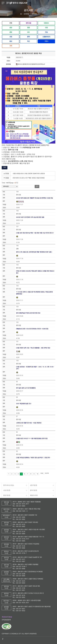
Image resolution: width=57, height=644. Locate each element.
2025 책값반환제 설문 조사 (24, 404)
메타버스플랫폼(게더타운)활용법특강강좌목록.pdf (30, 64)
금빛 (11, 32)
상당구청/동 (34, 485)
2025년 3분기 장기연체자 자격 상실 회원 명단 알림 (30, 217)
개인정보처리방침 (7, 617)
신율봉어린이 (46, 37)
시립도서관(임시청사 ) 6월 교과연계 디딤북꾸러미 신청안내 (29, 174)
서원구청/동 (7, 490)
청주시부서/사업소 (9, 485)
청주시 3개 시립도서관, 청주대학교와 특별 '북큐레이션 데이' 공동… (34, 252)
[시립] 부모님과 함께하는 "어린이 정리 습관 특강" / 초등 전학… (34, 458)
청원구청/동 (7, 495)
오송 (46, 32)
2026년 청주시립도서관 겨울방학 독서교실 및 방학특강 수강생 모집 (34, 198)
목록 (5, 167)
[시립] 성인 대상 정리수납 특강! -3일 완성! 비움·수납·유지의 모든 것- (35, 233)
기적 (11, 46)
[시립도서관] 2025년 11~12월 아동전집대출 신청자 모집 (32, 439)
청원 (28, 28)
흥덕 (28, 37)
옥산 (28, 41)
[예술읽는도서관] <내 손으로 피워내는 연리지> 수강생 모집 (32, 329)
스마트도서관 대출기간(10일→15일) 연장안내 (29, 423)
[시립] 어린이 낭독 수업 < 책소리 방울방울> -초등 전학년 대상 (33, 348)
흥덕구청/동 (34, 490)
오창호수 (46, 23)
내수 (28, 32)
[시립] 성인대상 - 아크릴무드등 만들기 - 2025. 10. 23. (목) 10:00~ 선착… (35, 368)
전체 (11, 23)
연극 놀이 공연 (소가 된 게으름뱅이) (26, 388)
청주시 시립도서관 (31, 3)
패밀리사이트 (34, 495)
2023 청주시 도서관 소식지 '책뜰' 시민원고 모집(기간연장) (29, 178)
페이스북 (3, 639)
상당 (11, 28)
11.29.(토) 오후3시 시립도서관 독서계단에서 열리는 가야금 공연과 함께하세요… (34, 293)
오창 (46, 28)
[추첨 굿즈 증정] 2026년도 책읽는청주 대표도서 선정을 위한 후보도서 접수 (35, 272)
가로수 (46, 41)
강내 (11, 41)
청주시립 (28, 23)
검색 (37, 186)
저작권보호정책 (6, 620)
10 (37, 474)
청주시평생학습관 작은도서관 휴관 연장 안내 (28, 313)
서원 (11, 37)
